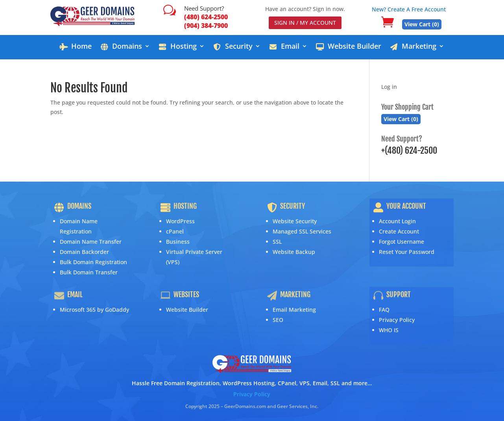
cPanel (175, 231)
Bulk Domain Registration (93, 262)
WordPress (180, 221)
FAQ (384, 310)
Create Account (399, 231)
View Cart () (422, 24)
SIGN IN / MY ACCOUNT (305, 23)
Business (178, 242)
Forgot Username (402, 242)
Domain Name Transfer (91, 242)
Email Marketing (294, 310)
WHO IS (389, 330)
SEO (278, 320)
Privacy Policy (397, 320)
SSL (277, 242)
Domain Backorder (84, 252)
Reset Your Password (407, 252)
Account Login (397, 221)
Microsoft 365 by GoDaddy (94, 310)
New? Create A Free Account (409, 9)
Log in (389, 87)
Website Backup (294, 252)
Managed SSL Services (302, 231)
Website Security (295, 221)
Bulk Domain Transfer (89, 272)
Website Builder (187, 310)
